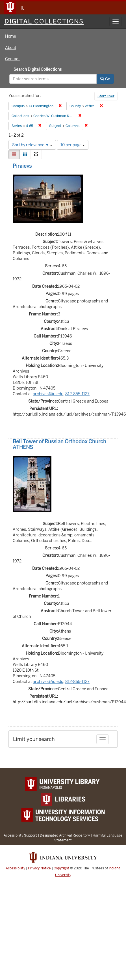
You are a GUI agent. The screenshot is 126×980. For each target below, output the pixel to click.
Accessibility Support (20, 835)
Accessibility (15, 868)
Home (11, 36)
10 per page (73, 145)
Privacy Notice (39, 868)
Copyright (61, 868)
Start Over (106, 96)
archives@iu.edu (48, 394)
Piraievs (22, 166)
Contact (12, 59)
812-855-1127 (77, 394)
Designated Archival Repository (65, 835)
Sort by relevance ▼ (32, 145)
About (11, 48)
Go (105, 79)
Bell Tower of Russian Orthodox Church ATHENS (59, 444)
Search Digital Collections (38, 69)
